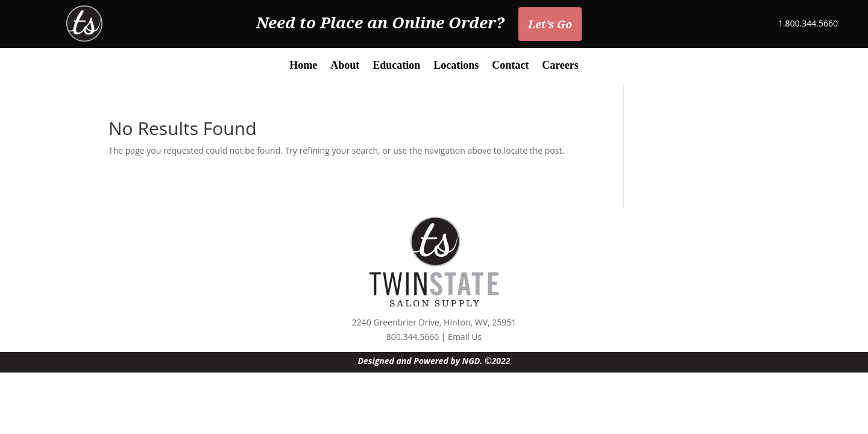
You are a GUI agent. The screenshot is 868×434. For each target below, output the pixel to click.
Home (303, 66)
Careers (560, 66)
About (345, 66)
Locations (456, 66)
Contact (510, 66)
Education (396, 66)
